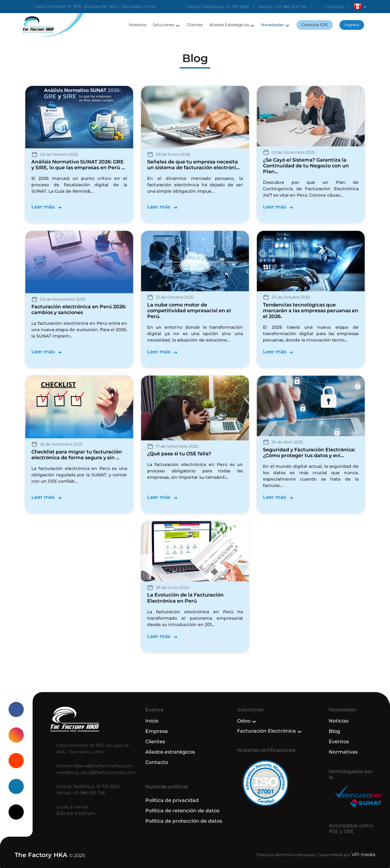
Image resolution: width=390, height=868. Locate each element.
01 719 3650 (238, 7)
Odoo (244, 721)
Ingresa (352, 25)
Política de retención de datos (182, 811)
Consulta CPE (315, 25)
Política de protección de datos (184, 821)
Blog (334, 731)
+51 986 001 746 (291, 7)
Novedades (273, 25)
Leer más (43, 207)
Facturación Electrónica (266, 731)
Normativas (343, 752)
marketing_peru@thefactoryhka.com (96, 772)
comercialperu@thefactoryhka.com (94, 766)
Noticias (339, 721)
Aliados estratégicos (170, 752)
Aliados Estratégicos (229, 25)
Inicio (152, 721)
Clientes (195, 25)
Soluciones (163, 25)
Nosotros (138, 25)
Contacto (334, 7)
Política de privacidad (172, 800)
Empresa (157, 731)
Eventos (339, 742)
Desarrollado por (347, 855)
